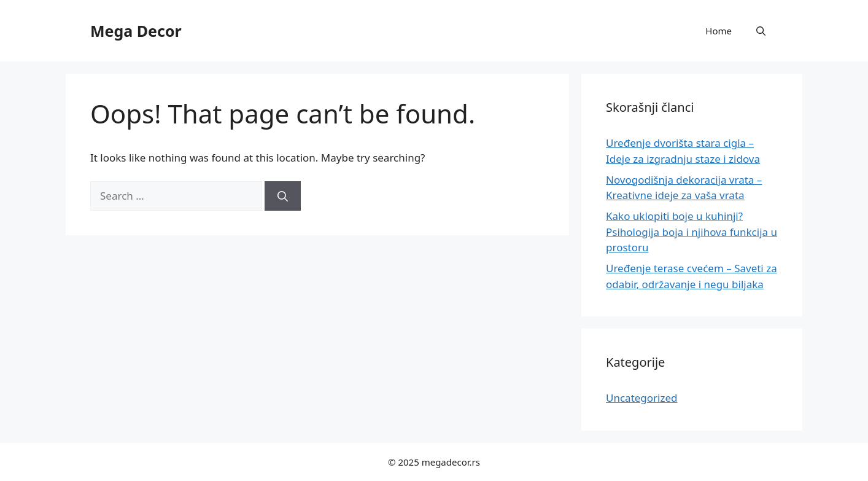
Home (719, 31)
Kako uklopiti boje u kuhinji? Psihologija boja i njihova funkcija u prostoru (692, 232)
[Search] (283, 196)
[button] (761, 31)
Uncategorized (642, 398)
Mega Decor (136, 31)
